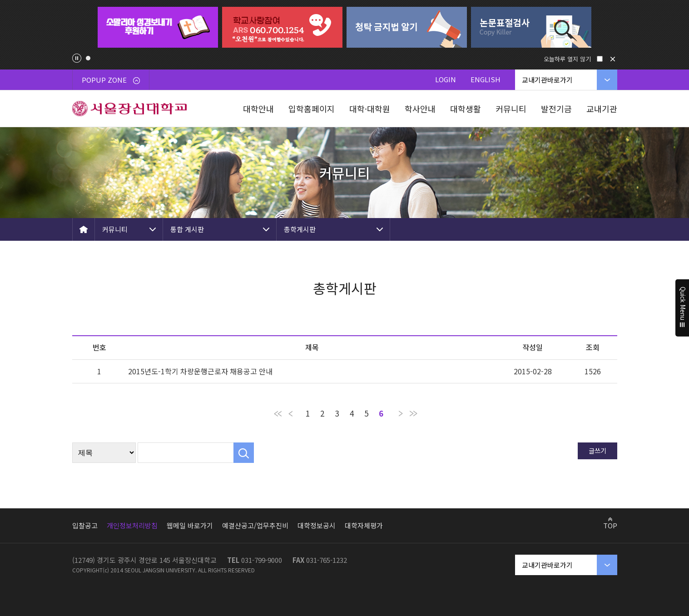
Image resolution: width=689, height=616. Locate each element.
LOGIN (446, 79)
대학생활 (466, 109)
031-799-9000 (262, 560)
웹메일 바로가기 (190, 525)
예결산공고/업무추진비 (255, 525)
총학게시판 (300, 229)
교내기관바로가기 (547, 80)
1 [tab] (88, 58)
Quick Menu (682, 308)
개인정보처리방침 (132, 525)
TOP (610, 525)
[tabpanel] (158, 27)
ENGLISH (486, 79)
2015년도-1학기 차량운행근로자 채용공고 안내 (200, 371)
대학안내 (258, 109)
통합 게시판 (187, 229)
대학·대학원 (370, 109)
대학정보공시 (317, 525)
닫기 (613, 59)
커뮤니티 (511, 109)
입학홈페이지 (312, 109)
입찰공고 (85, 525)
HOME (84, 229)
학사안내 (420, 109)
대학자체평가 (364, 525)
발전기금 (556, 109)
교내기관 (602, 109)
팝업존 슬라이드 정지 (77, 58)
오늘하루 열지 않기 (567, 59)
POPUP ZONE (111, 80)
